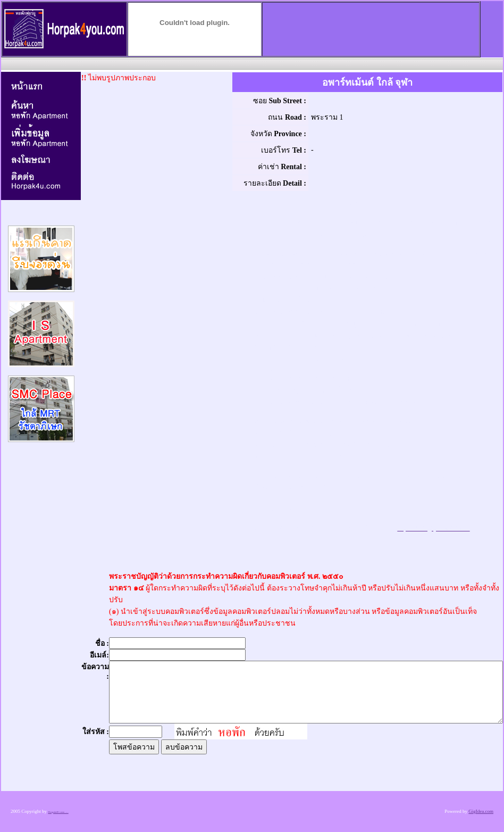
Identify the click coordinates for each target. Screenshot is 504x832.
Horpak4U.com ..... (58, 812)
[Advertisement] (251, 64)
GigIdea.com (481, 811)
